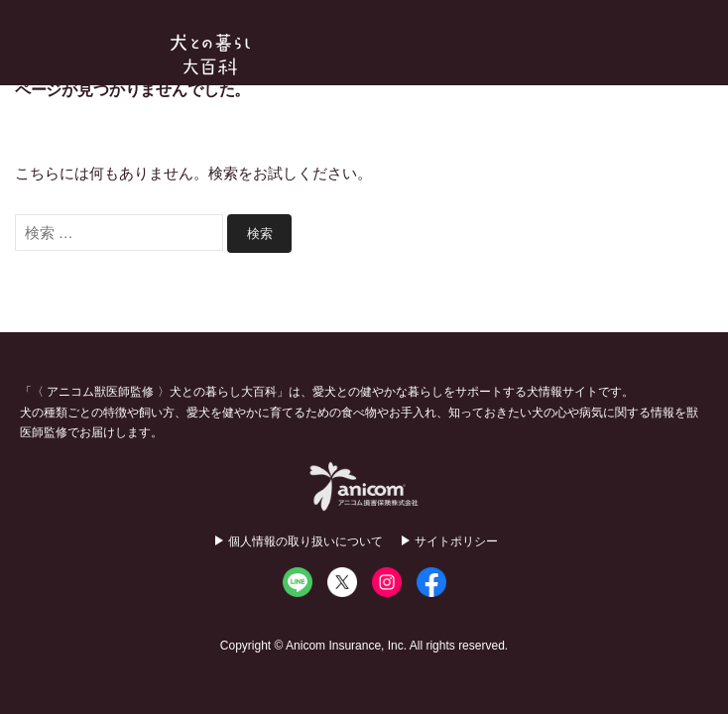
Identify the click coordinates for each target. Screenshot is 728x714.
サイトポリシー (456, 541)
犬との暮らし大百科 (210, 55)
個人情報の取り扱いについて (305, 541)
